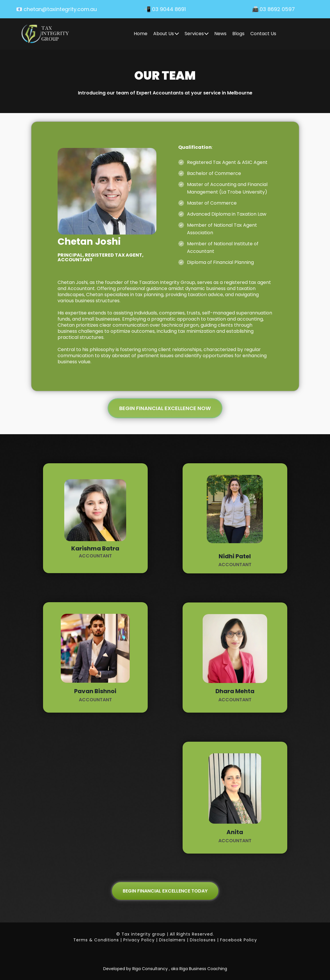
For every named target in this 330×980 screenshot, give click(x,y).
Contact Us (263, 34)
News (220, 34)
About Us (166, 34)
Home (141, 34)
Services (197, 34)
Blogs (238, 34)
